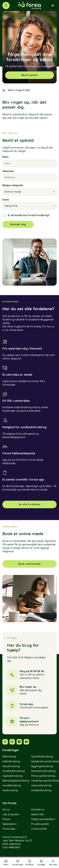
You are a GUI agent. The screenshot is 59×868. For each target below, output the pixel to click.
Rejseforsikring (11, 766)
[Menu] (6, 862)
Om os (6, 809)
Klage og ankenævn (43, 819)
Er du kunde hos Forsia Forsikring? (26, 215)
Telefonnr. (8, 171)
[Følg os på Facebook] (5, 742)
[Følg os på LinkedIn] (19, 742)
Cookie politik (39, 829)
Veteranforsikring (41, 785)
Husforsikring (10, 790)
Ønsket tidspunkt (13, 185)
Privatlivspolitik (40, 824)
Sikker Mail (37, 814)
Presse (6, 819)
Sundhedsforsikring (14, 771)
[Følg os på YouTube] (26, 742)
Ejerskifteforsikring (42, 756)
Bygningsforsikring (42, 766)
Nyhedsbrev (10, 824)
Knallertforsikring (41, 790)
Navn (5, 157)
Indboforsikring (11, 761)
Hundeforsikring (12, 785)
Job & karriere (11, 814)
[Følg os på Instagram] (12, 742)
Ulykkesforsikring (12, 776)
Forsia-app (9, 829)
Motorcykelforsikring (43, 776)
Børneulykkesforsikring (16, 781)
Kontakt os (38, 809)
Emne (6, 200)
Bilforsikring (9, 756)
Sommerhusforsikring (43, 771)
